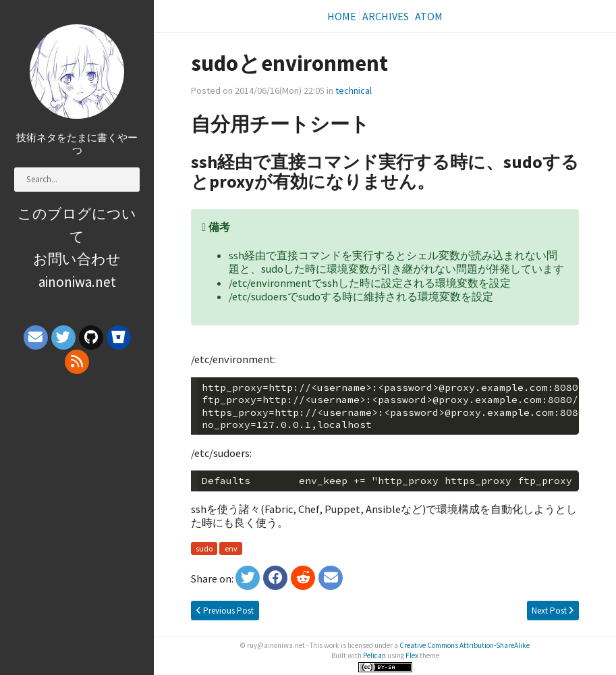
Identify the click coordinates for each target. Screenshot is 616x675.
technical (354, 90)
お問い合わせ (77, 259)
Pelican (374, 655)
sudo (204, 548)
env (231, 548)
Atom (429, 16)
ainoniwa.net (77, 282)
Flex (412, 655)
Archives (386, 16)
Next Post (553, 611)
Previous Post (225, 611)
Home (342, 16)
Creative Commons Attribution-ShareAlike (465, 645)
